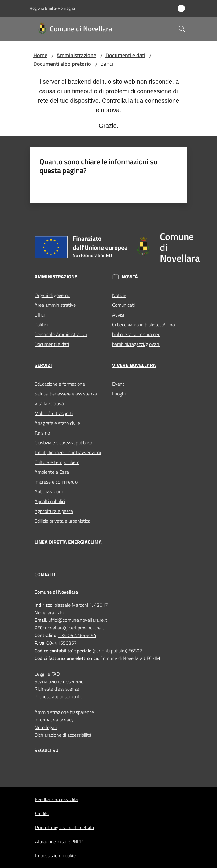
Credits (42, 813)
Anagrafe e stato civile (57, 423)
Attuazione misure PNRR (59, 842)
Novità (130, 277)
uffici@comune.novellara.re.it (78, 620)
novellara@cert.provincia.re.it (75, 628)
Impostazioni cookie (55, 855)
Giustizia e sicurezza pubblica (63, 443)
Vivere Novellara (134, 365)
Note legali (46, 727)
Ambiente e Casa (52, 472)
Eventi (119, 384)
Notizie (119, 295)
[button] (182, 29)
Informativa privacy (54, 720)
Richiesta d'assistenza (57, 689)
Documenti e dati (125, 55)
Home (40, 55)
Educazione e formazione (60, 384)
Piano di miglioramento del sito (64, 827)
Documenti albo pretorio (62, 64)
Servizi (43, 365)
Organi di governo (52, 295)
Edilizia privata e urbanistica (63, 521)
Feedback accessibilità (56, 799)
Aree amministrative (55, 305)
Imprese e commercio (56, 482)
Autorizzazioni (49, 491)
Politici (41, 325)
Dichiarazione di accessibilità (63, 735)
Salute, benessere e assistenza (66, 394)
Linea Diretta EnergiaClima (68, 542)
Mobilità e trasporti (54, 413)
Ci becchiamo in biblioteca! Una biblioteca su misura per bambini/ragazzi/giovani (143, 334)
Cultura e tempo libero (57, 462)
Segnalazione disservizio (59, 681)
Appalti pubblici (50, 501)
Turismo (42, 433)
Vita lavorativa (49, 403)
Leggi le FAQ (47, 674)
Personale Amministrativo (61, 334)
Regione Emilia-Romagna (52, 8)
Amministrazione (76, 55)
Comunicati (123, 305)
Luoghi (119, 394)
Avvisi (118, 315)
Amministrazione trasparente (64, 712)
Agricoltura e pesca (54, 511)
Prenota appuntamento (58, 696)
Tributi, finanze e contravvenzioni (68, 452)
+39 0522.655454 (77, 635)
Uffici (40, 315)
